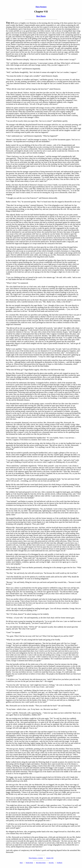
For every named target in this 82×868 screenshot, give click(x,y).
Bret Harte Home (41, 863)
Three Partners (41, 7)
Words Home (29, 863)
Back (21, 863)
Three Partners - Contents (36, 858)
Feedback (60, 863)
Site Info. (51, 863)
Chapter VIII (50, 858)
